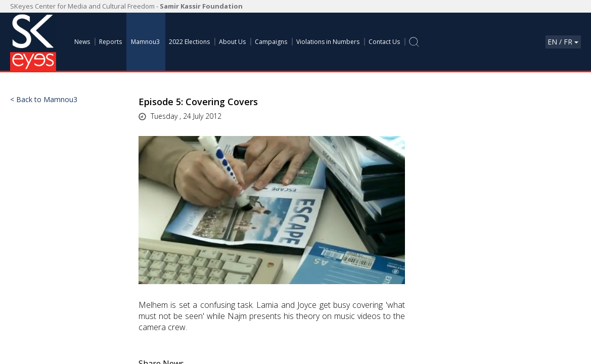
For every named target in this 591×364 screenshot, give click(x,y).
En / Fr (563, 42)
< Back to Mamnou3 (44, 100)
